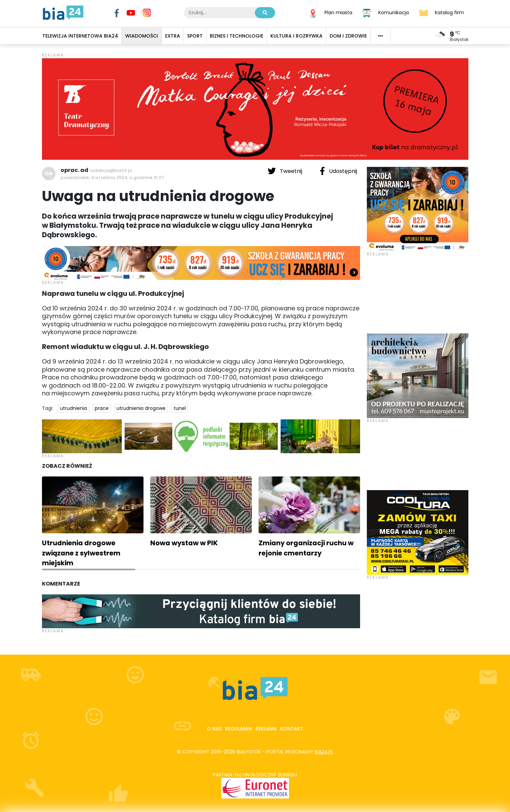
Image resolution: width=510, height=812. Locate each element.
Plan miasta (338, 12)
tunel (180, 408)
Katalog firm (449, 12)
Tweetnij (286, 171)
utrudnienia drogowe (141, 408)
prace (102, 408)
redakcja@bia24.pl (111, 170)
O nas (214, 729)
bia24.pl (324, 752)
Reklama (266, 729)
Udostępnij (338, 171)
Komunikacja (394, 12)
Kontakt (292, 729)
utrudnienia (73, 408)
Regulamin (239, 729)
